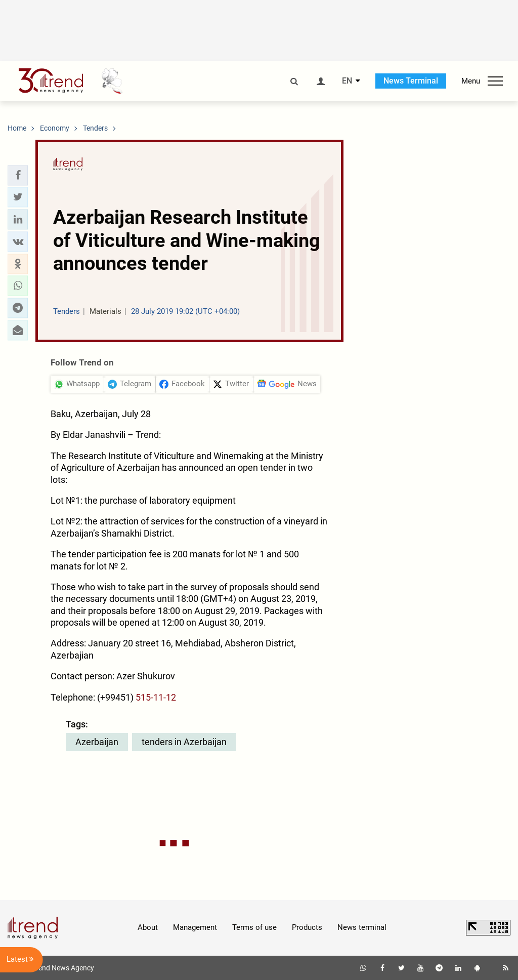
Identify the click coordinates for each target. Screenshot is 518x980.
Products (307, 927)
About (148, 927)
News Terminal (411, 81)
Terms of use (254, 927)
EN (347, 81)
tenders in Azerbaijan (184, 742)
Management (195, 927)
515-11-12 (156, 697)
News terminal (362, 927)
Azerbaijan (97, 742)
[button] (18, 175)
